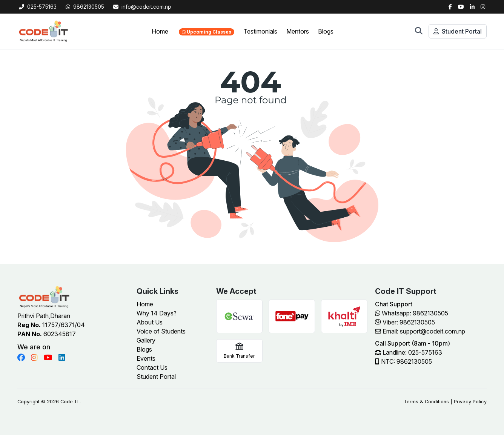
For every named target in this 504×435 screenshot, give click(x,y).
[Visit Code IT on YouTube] (48, 358)
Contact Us (152, 367)
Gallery (146, 340)
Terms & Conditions (426, 402)
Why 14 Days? (157, 313)
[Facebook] (450, 7)
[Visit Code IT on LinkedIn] (62, 358)
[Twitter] (461, 7)
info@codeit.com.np (142, 7)
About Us (150, 322)
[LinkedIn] (472, 7)
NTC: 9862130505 (403, 361)
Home (160, 31)
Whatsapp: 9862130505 (412, 313)
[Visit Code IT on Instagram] (34, 358)
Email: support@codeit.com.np (420, 331)
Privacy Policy (470, 402)
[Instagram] (483, 7)
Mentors (298, 31)
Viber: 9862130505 (405, 322)
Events (146, 358)
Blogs (326, 31)
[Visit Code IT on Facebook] (21, 358)
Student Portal (458, 31)
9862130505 (85, 7)
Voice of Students (161, 331)
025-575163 (38, 7)
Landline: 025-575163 (409, 352)
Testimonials (260, 31)
